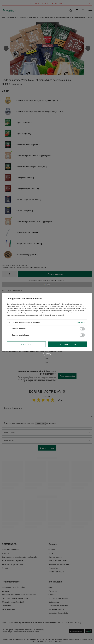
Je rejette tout (26, 344)
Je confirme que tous (68, 344)
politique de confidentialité (46, 308)
